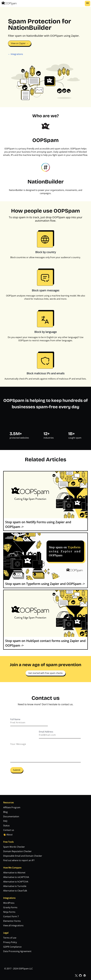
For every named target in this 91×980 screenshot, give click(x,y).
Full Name (15, 719)
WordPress (9, 903)
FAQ (5, 821)
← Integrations (16, 54)
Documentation (11, 816)
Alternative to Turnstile (15, 886)
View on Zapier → (20, 43)
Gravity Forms (10, 907)
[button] (88, 3)
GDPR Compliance (12, 947)
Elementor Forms (12, 921)
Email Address (46, 732)
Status (6, 826)
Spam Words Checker (14, 847)
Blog (5, 812)
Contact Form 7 (11, 916)
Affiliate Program (12, 807)
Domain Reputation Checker (17, 851)
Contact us (9, 830)
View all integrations (13, 925)
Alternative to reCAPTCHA (16, 877)
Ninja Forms (9, 912)
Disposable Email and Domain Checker (23, 856)
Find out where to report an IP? (19, 860)
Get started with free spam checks (46, 673)
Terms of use (10, 938)
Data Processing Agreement (17, 951)
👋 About (8, 835)
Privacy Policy (10, 942)
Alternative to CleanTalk (15, 891)
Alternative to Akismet (14, 873)
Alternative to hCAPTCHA (16, 882)
